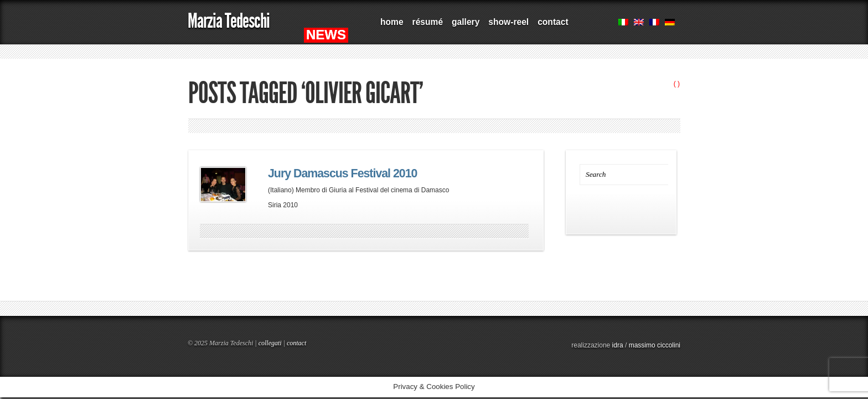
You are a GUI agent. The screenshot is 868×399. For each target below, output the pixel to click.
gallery (466, 22)
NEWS (326, 35)
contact (553, 22)
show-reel (508, 22)
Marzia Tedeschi (229, 21)
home (392, 22)
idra (618, 345)
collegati (270, 343)
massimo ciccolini (655, 345)
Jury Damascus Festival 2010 (342, 173)
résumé (428, 22)
